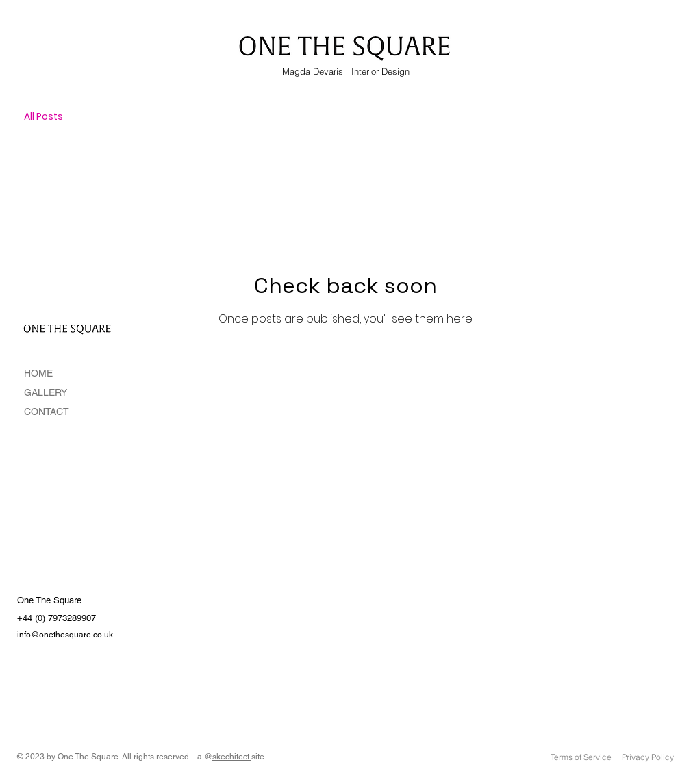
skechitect (232, 757)
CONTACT (47, 412)
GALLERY (46, 392)
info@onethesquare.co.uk (65, 635)
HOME (38, 373)
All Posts (43, 117)
